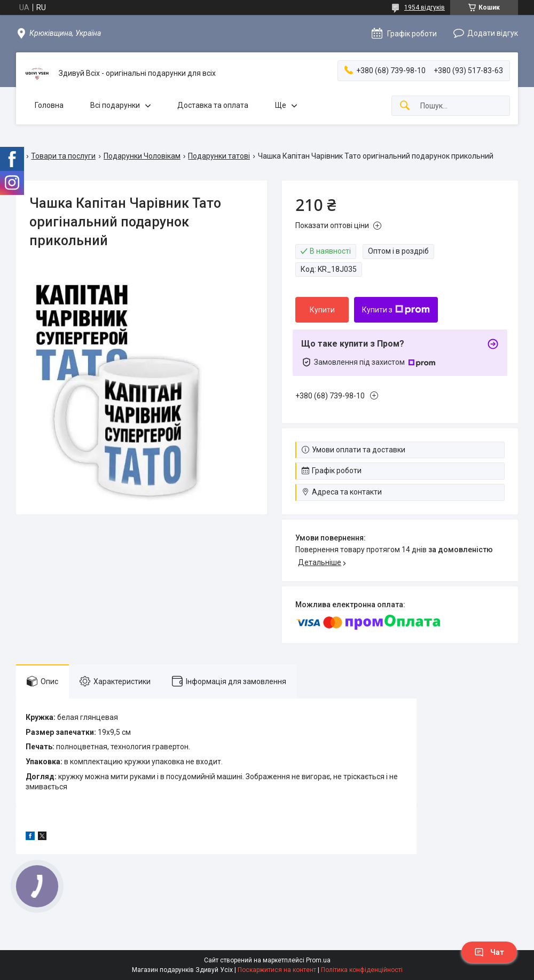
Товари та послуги (63, 156)
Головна (49, 105)
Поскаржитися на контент (277, 970)
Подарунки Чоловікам (142, 156)
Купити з (396, 310)
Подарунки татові (219, 156)
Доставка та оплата (213, 105)
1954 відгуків (425, 7)
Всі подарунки (115, 105)
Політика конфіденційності (362, 970)
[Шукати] (405, 106)
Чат (489, 952)
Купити (322, 310)
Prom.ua (318, 960)
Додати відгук (493, 33)
